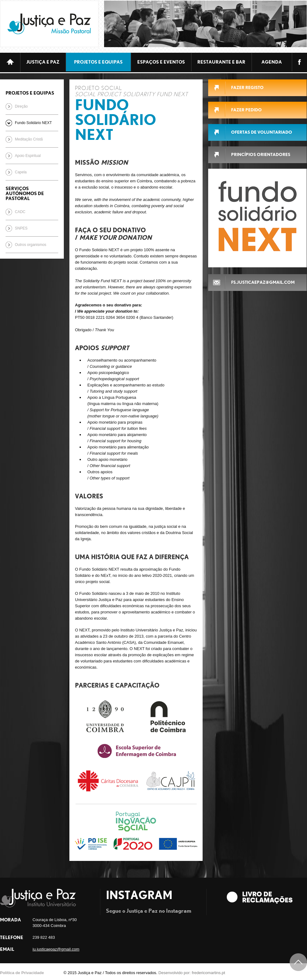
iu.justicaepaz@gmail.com (56, 949)
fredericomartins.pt (208, 973)
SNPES (21, 228)
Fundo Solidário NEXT (33, 123)
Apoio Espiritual (28, 156)
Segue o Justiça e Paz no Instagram (149, 910)
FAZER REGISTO (247, 87)
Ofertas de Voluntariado (262, 132)
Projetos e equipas (98, 62)
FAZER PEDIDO (246, 110)
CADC (20, 212)
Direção (21, 106)
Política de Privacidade (22, 973)
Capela (21, 172)
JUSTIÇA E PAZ (43, 62)
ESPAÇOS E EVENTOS (161, 62)
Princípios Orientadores (261, 154)
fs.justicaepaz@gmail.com (263, 282)
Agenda (272, 62)
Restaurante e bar (221, 62)
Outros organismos (31, 245)
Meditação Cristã (29, 139)
